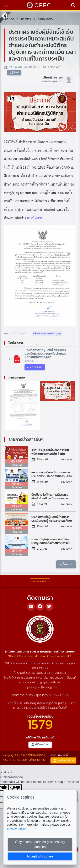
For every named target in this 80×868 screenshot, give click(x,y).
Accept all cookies (40, 856)
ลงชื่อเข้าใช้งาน (63, 760)
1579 (40, 724)
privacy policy (16, 829)
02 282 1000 (35, 673)
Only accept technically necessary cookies (40, 844)
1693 (63, 673)
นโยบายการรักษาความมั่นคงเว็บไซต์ (45, 705)
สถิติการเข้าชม (40, 745)
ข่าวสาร (26, 19)
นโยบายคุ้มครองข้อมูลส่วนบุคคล (44, 703)
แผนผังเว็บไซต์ (58, 708)
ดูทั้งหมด (66, 564)
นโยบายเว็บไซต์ (13, 703)
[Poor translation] (15, 787)
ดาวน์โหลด (34, 218)
